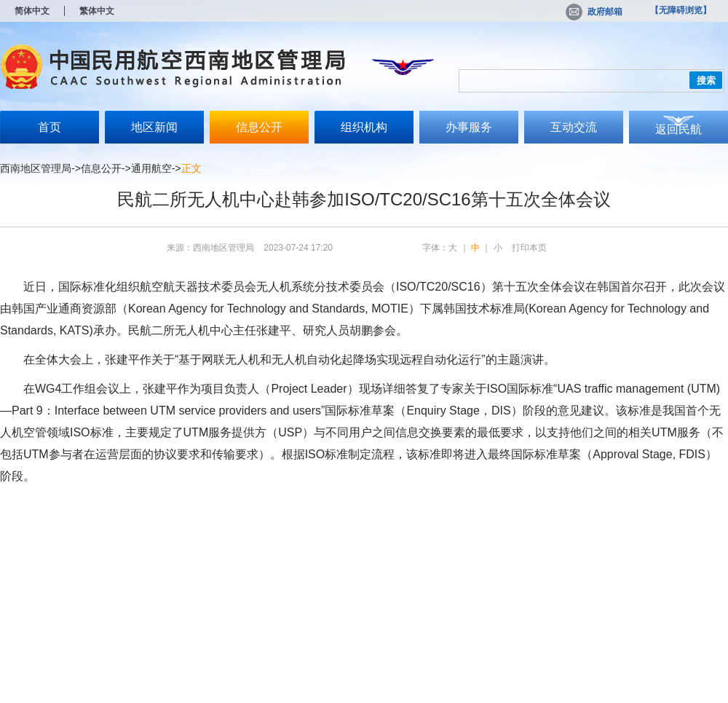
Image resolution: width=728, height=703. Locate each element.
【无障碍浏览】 (681, 10)
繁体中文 (97, 11)
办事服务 (469, 127)
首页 (50, 127)
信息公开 (259, 127)
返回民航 (678, 129)
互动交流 (574, 127)
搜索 (706, 80)
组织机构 (364, 127)
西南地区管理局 (36, 168)
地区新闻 (154, 127)
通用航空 (151, 168)
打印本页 (529, 248)
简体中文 (32, 11)
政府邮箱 (594, 12)
